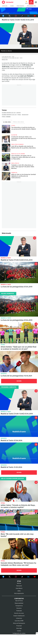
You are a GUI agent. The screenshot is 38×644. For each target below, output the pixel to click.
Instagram (16, 16)
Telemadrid (19, 586)
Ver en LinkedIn (28, 577)
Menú (36, 2)
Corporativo (19, 599)
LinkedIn (29, 16)
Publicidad (19, 611)
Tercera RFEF (25, 115)
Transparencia (19, 606)
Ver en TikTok (22, 577)
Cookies (19, 631)
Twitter (9, 16)
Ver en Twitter (10, 577)
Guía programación (19, 593)
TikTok (22, 16)
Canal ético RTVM (19, 621)
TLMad (12, 6)
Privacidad (19, 626)
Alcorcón (14, 135)
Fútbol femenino (6, 117)
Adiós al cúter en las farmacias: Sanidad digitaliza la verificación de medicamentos (6, 176)
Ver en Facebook (3, 577)
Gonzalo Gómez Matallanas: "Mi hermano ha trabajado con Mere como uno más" (19, 549)
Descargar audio (29, 46)
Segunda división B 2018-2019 (9, 115)
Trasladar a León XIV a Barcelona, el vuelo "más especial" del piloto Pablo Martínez (6, 167)
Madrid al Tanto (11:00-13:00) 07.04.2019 (18, 246)
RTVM (19, 581)
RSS (33, 46)
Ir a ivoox (36, 46)
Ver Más (19, 381)
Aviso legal (19, 628)
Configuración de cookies (19, 633)
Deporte (19, 113)
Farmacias (14, 173)
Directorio (19, 608)
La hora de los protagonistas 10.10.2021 (19, 362)
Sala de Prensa (19, 601)
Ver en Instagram (16, 577)
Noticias (5, 6)
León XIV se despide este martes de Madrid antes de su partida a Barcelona (6, 148)
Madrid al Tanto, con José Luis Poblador (19, 34)
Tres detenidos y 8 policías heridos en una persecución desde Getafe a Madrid (6, 129)
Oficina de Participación (19, 623)
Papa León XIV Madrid (17, 144)
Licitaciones (19, 618)
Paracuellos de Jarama (18, 154)
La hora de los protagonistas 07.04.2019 (19, 272)
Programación (31, 6)
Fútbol (19, 115)
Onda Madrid (20, 6)
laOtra (19, 591)
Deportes (4, 374)
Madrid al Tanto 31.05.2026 (19, 453)
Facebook (3, 16)
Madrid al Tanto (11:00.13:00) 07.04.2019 (17, 260)
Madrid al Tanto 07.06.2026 (19, 426)
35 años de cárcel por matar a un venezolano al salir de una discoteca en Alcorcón (6, 138)
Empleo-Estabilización (19, 616)
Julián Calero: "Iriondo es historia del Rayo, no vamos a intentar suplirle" (19, 491)
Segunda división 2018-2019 (9, 113)
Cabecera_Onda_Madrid (19, 11)
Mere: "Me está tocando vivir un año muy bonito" (19, 520)
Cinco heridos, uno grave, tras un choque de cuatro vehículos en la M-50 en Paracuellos (6, 157)
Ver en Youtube (35, 577)
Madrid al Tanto (6, 258)
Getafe (13, 126)
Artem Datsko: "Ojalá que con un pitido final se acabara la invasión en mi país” (19, 333)
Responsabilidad (19, 603)
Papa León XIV (15, 163)
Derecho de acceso (19, 613)
